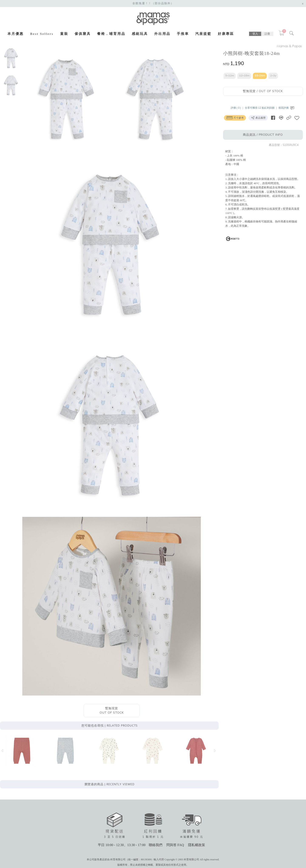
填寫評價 (287, 108)
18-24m (260, 76)
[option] (11, 58)
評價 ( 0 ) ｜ (238, 108)
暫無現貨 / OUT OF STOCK (263, 91)
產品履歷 (258, 118)
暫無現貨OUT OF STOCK (112, 711)
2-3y (273, 76)
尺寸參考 (235, 118)
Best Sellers (42, 34)
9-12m (230, 76)
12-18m (244, 76)
